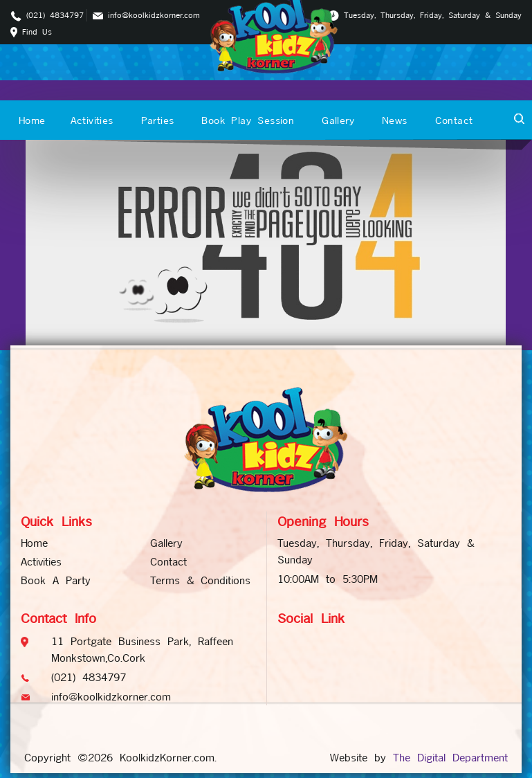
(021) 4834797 (55, 15)
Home (32, 120)
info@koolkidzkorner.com (154, 15)
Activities (92, 120)
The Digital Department (450, 758)
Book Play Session (248, 120)
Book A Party (56, 580)
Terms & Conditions (200, 580)
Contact (454, 120)
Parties (158, 120)
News (395, 120)
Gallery (338, 120)
